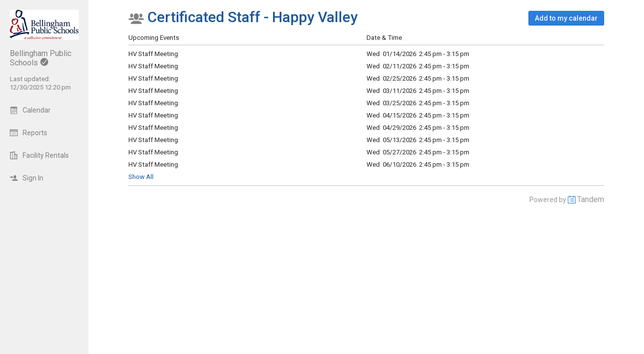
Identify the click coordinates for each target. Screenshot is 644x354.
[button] (566, 18)
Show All (141, 177)
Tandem (591, 199)
